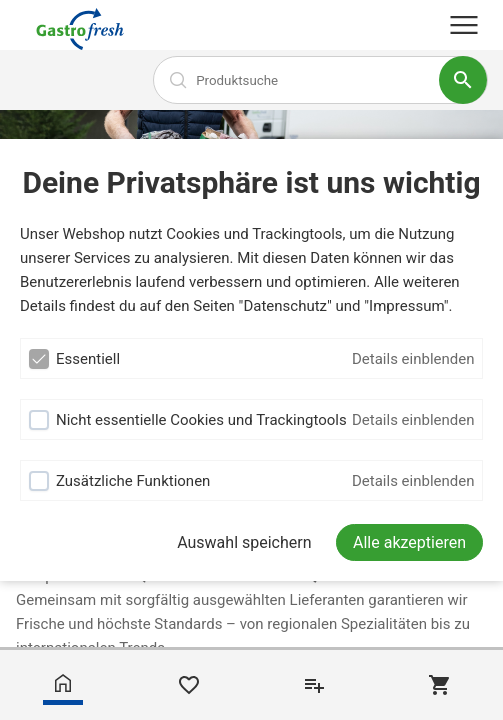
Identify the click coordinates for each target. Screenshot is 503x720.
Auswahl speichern (244, 542)
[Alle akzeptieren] (409, 542)
